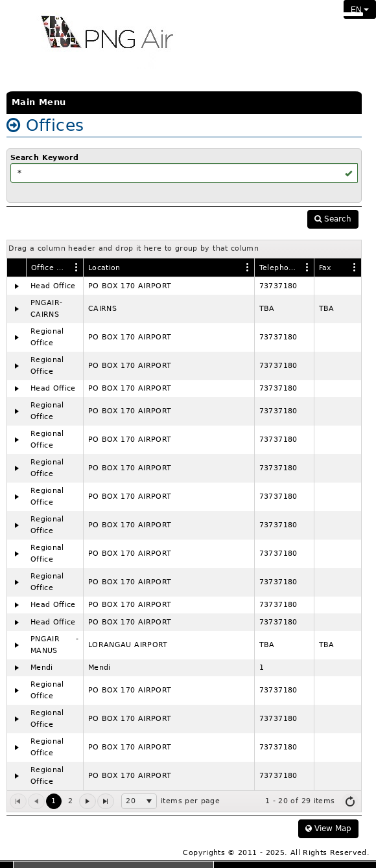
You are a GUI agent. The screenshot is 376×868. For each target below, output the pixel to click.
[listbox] (139, 801)
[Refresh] (350, 801)
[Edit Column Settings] (76, 267)
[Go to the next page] (88, 801)
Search (333, 219)
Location (104, 268)
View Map (328, 828)
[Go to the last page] (106, 801)
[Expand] (17, 286)
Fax (325, 268)
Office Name (51, 268)
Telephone (279, 268)
